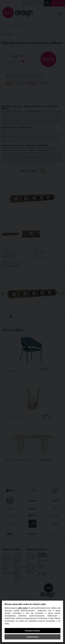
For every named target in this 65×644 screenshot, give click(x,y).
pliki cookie (23, 608)
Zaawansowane (32, 637)
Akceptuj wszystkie (32, 631)
